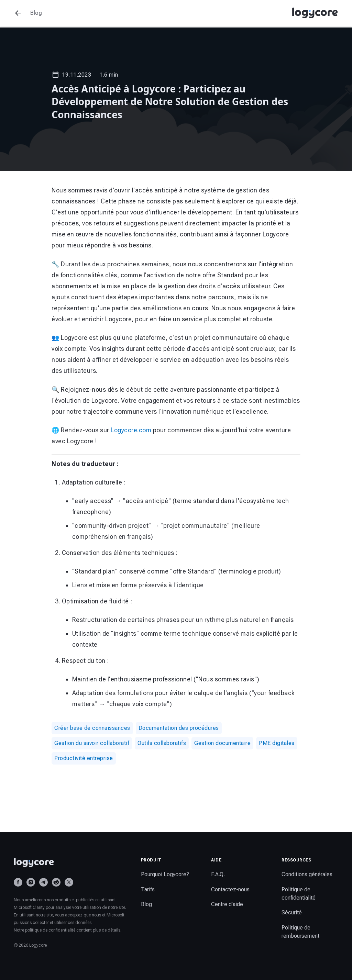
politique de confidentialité (50, 930)
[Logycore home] (70, 862)
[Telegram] (43, 882)
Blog (146, 904)
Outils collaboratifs (162, 743)
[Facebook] (18, 882)
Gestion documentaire (222, 743)
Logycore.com (131, 430)
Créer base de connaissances (92, 728)
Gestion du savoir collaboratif (92, 743)
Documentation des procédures (179, 728)
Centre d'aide (227, 904)
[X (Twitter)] (69, 882)
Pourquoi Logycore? (165, 874)
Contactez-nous (230, 889)
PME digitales (277, 743)
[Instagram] (31, 882)
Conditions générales (307, 874)
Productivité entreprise (84, 758)
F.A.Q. (218, 874)
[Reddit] (56, 882)
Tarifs (148, 889)
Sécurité (292, 912)
